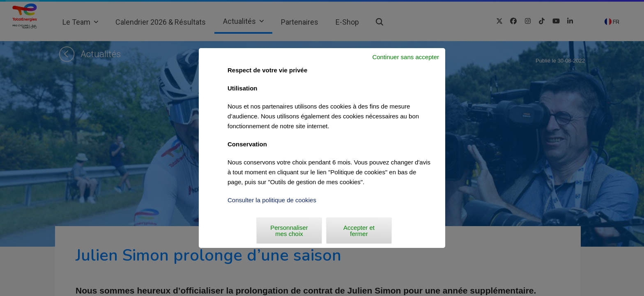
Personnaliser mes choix (289, 231)
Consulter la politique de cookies (272, 200)
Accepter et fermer (359, 231)
